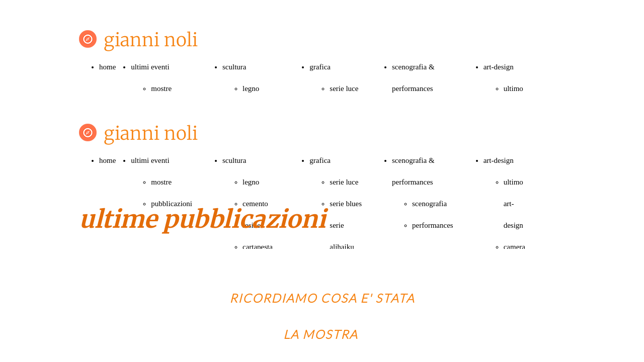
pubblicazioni (172, 204)
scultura (234, 67)
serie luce (344, 88)
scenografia (429, 204)
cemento (255, 204)
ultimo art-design (513, 204)
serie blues (346, 204)
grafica (320, 67)
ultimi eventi (150, 67)
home (107, 67)
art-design (499, 67)
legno (251, 88)
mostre (161, 88)
